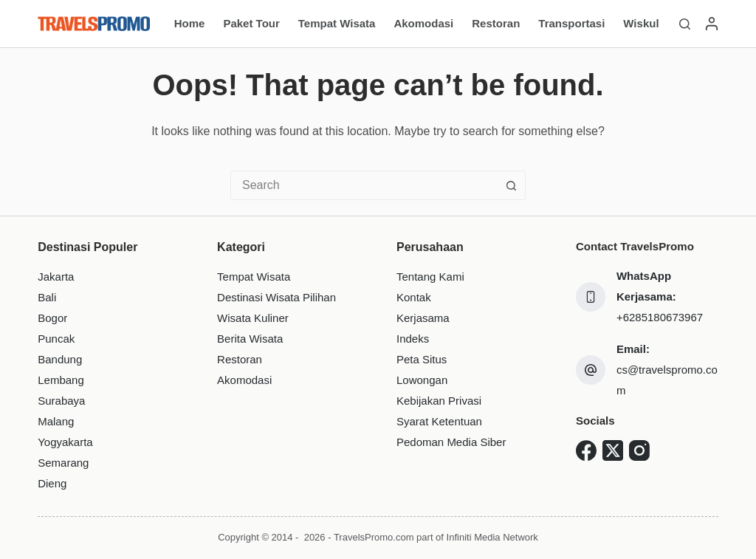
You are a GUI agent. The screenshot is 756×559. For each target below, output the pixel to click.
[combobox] (364, 185)
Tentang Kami (430, 277)
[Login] (712, 24)
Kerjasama (423, 318)
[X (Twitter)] (613, 450)
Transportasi (571, 23)
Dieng (52, 483)
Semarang (63, 463)
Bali (47, 297)
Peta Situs (422, 359)
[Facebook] (586, 450)
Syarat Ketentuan (439, 421)
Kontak (414, 297)
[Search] (685, 24)
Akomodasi (423, 23)
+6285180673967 (660, 317)
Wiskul (641, 23)
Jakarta (56, 277)
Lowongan (422, 380)
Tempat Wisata (337, 23)
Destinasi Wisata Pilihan (276, 297)
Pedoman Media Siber (451, 442)
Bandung (60, 359)
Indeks (413, 339)
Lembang (61, 380)
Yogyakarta (65, 442)
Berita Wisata (250, 339)
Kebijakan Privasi (439, 401)
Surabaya (61, 401)
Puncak (56, 339)
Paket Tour (251, 23)
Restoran (496, 23)
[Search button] (511, 185)
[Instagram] (639, 450)
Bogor (52, 318)
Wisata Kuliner (253, 318)
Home (190, 23)
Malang (56, 421)
